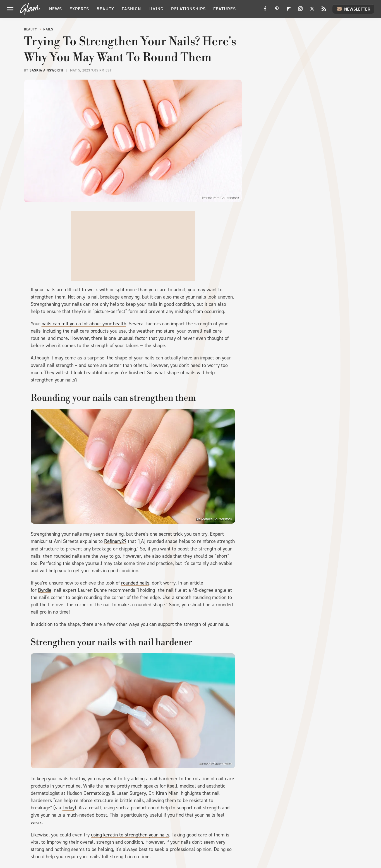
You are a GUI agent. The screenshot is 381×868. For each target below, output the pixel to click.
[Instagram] (300, 11)
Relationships (188, 9)
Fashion (131, 9)
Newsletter (353, 9)
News (56, 9)
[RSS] (324, 11)
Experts (79, 9)
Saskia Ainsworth (46, 70)
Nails (48, 29)
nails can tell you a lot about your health (84, 324)
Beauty (105, 9)
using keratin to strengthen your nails (130, 835)
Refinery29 (115, 541)
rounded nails (135, 583)
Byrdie (45, 590)
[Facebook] (265, 11)
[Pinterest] (277, 11)
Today (69, 808)
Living (156, 9)
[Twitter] (312, 11)
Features (225, 9)
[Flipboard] (289, 11)
